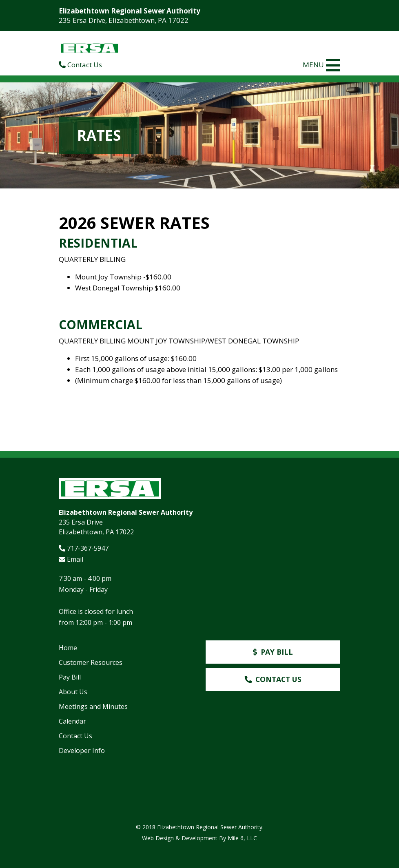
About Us (73, 692)
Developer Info (82, 751)
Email (71, 559)
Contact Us (80, 65)
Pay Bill (70, 677)
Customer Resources (91, 662)
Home (68, 648)
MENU (321, 65)
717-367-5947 (84, 548)
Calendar (72, 721)
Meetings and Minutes (93, 706)
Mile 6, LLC (242, 838)
